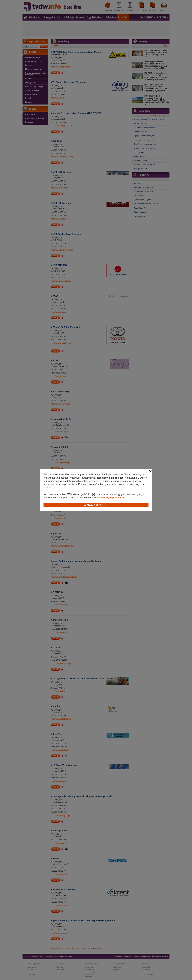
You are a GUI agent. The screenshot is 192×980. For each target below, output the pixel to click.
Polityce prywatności (114, 498)
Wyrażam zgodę (96, 505)
